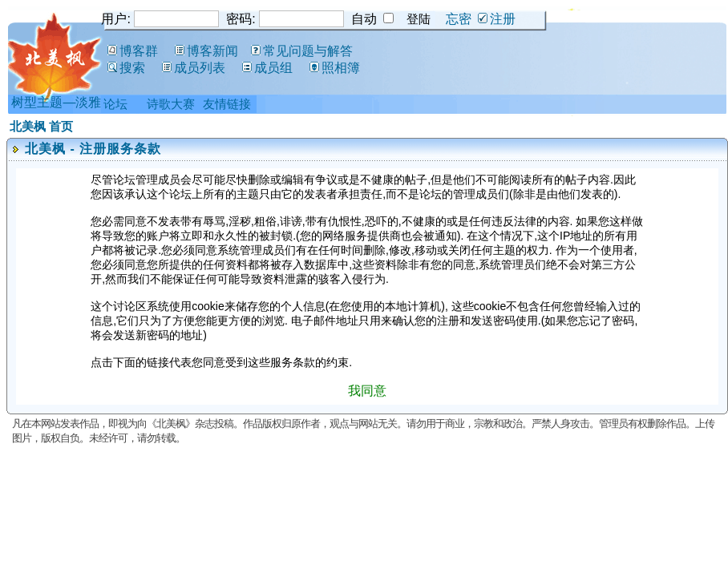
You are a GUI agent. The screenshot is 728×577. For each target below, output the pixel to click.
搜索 (126, 68)
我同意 (367, 391)
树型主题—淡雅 (56, 102)
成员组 (267, 68)
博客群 (133, 51)
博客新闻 (206, 51)
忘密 (459, 19)
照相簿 (335, 68)
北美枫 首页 (41, 126)
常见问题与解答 (302, 51)
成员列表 (194, 68)
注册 (497, 19)
